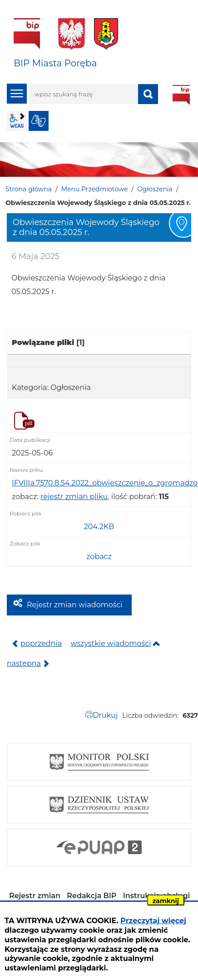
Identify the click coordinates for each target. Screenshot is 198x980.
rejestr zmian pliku (74, 497)
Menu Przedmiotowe (95, 189)
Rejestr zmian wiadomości (75, 605)
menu (17, 94)
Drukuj (105, 715)
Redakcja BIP (92, 896)
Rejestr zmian (35, 896)
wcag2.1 (17, 121)
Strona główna (29, 189)
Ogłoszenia (155, 189)
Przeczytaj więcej (153, 921)
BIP (181, 95)
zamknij (166, 901)
